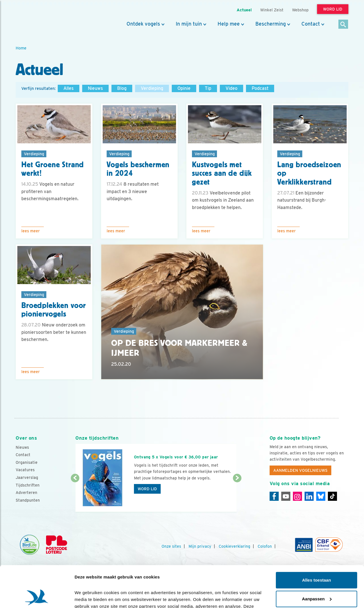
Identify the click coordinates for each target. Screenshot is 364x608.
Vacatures (25, 470)
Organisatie (27, 462)
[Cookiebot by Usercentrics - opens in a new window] (37, 597)
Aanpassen (317, 560)
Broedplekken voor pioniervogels (54, 310)
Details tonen (88, 597)
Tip (208, 88)
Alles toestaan (317, 541)
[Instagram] (297, 496)
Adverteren (26, 493)
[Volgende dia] (237, 495)
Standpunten (28, 500)
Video (231, 88)
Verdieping (152, 88)
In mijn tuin (189, 24)
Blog (122, 88)
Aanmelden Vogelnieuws (300, 470)
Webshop (300, 10)
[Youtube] (286, 496)
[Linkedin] (309, 496)
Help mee (229, 24)
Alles (69, 88)
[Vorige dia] (75, 495)
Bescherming (271, 24)
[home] (41, 18)
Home (21, 48)
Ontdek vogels (143, 24)
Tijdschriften (28, 485)
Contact (311, 24)
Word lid (147, 489)
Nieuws (95, 88)
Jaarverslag (27, 477)
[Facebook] (274, 496)
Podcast (260, 88)
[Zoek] (343, 25)
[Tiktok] (332, 496)
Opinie (184, 88)
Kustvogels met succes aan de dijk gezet (222, 173)
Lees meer (31, 231)
